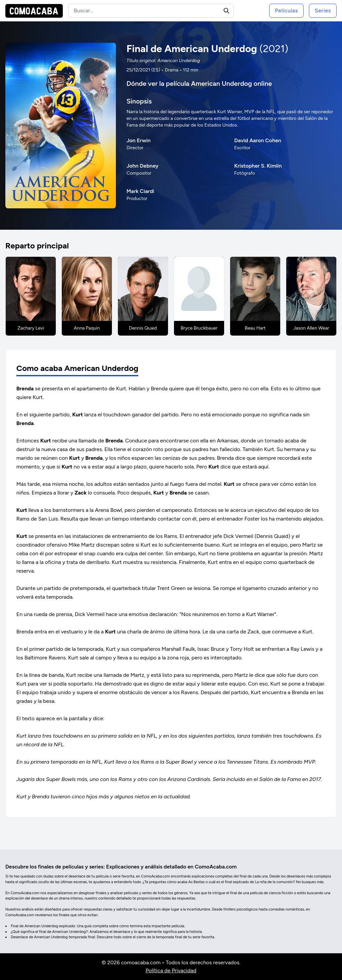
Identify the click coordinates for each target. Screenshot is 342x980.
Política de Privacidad (171, 970)
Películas (286, 11)
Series (323, 11)
